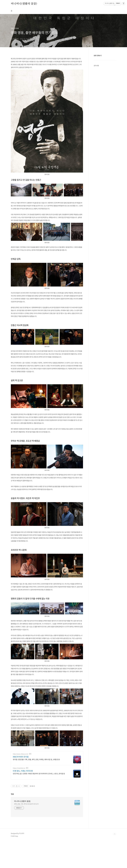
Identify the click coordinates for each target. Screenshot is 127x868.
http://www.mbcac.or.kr (21, 754)
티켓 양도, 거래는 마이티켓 (23, 771)
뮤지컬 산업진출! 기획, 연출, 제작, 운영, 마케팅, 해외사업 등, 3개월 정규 (36, 759)
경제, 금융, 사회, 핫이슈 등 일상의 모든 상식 (26, 804)
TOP (115, 834)
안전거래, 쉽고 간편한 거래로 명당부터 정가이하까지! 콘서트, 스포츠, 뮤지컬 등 (39, 773)
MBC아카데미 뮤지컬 (21, 757)
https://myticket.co (19, 768)
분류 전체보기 (98, 55)
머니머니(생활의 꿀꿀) (24, 4)
